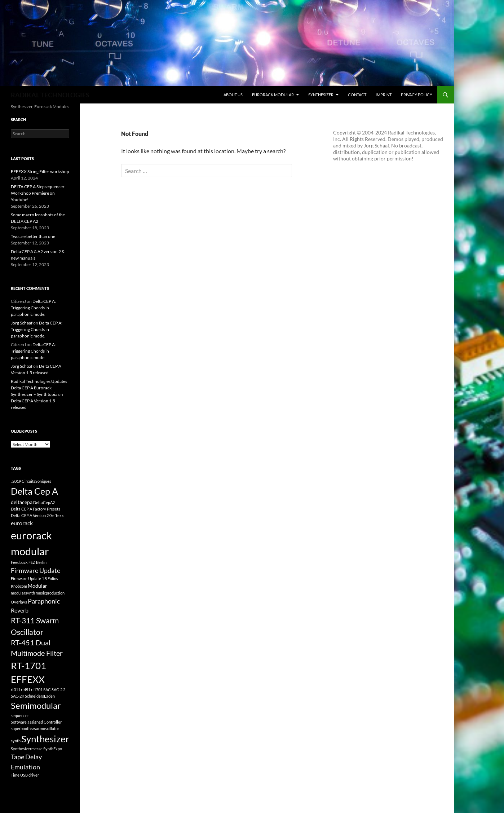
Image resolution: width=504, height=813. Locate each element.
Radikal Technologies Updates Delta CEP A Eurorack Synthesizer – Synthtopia (39, 388)
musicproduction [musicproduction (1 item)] (50, 593)
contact (357, 95)
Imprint (384, 95)
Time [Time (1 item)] (15, 775)
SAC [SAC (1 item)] (47, 690)
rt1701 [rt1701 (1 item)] (37, 690)
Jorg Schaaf (22, 323)
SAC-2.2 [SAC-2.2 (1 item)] (58, 690)
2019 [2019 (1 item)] (17, 481)
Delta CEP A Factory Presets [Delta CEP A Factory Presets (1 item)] (36, 509)
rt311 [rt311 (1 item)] (16, 690)
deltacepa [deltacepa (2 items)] (22, 502)
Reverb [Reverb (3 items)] (20, 610)
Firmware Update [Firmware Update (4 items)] (36, 570)
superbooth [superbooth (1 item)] (21, 728)
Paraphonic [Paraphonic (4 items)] (44, 601)
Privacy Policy (417, 95)
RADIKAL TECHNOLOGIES (50, 95)
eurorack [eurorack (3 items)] (22, 523)
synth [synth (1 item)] (16, 741)
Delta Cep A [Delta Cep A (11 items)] (34, 491)
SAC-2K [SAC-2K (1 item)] (17, 696)
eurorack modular (273, 95)
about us (233, 95)
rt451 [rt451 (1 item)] (26, 690)
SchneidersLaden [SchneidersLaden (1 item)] (40, 696)
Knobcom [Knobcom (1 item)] (19, 586)
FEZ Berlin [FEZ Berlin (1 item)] (37, 562)
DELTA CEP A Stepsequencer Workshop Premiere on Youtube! (38, 193)
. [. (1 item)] (11, 481)
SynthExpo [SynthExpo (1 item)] (53, 749)
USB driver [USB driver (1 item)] (30, 775)
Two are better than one (33, 236)
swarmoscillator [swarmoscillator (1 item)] (45, 728)
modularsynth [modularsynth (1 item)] (23, 593)
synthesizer (321, 95)
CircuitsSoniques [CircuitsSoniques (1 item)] (36, 481)
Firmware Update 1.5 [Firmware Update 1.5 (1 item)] (29, 578)
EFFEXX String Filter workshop (40, 171)
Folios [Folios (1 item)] (53, 578)
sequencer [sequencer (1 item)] (20, 715)
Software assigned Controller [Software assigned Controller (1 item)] (36, 722)
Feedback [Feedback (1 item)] (19, 562)
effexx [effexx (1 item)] (58, 515)
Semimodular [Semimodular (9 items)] (36, 706)
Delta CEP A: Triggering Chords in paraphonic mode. (33, 308)
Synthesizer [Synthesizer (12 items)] (45, 739)
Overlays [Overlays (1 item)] (19, 602)
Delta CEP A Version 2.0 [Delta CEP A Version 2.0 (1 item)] (31, 515)
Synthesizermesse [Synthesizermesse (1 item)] (27, 749)
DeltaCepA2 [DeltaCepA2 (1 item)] (44, 502)
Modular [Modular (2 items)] (37, 586)
